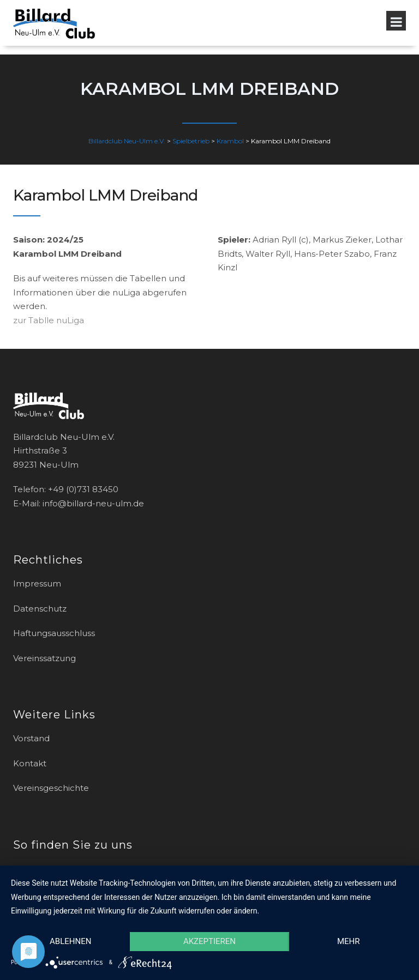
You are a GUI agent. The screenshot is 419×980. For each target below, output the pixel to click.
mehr (349, 941)
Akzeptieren (209, 941)
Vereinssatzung (44, 658)
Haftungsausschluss (54, 633)
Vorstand (31, 738)
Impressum (37, 583)
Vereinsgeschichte (51, 788)
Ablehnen (70, 941)
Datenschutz (40, 609)
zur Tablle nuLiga (49, 320)
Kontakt (30, 763)
